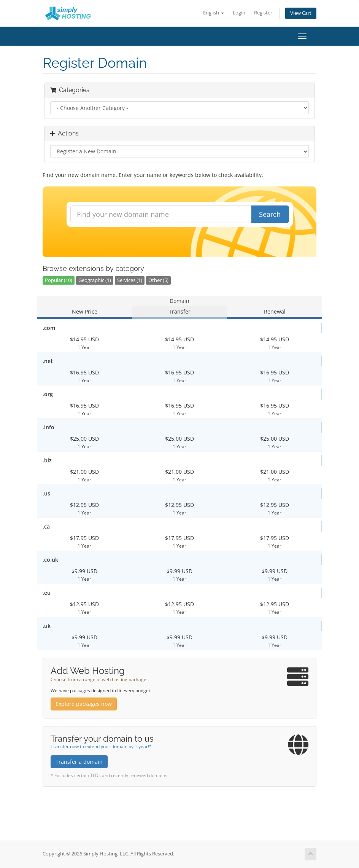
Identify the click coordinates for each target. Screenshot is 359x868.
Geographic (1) (95, 280)
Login (239, 13)
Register (263, 13)
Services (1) (130, 280)
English (214, 13)
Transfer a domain (79, 762)
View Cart (301, 13)
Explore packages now (84, 704)
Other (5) (158, 280)
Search (270, 214)
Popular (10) (59, 280)
